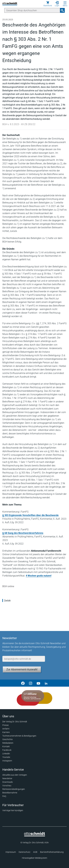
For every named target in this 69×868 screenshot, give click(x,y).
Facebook (7, 750)
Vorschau (7, 786)
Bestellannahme (10, 793)
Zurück (7, 601)
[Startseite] (35, 836)
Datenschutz (25, 852)
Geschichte (7, 739)
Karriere (6, 732)
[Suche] (32, 10)
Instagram (7, 761)
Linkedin (6, 754)
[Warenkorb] (48, 4)
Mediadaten (8, 743)
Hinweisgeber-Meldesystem (34, 858)
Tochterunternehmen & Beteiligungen (19, 736)
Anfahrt (6, 729)
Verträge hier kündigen (13, 810)
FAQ (4, 796)
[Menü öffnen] (65, 3)
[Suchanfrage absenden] (62, 10)
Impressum (11, 852)
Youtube (6, 757)
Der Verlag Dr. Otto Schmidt (15, 722)
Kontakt (6, 746)
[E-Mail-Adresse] (24, 659)
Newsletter (7, 778)
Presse (5, 725)
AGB (35, 852)
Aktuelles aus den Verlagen (15, 775)
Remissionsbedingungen (14, 789)
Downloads (8, 782)
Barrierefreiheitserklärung (52, 852)
